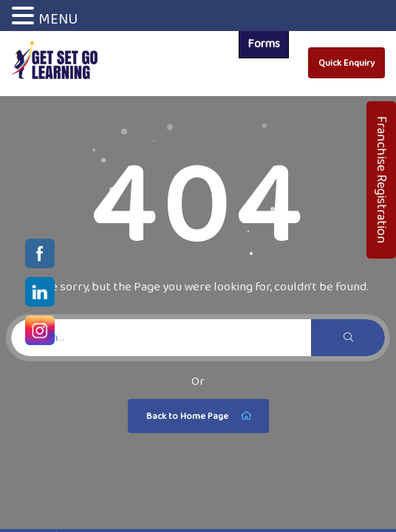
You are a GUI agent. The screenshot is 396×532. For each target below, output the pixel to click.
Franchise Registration (382, 180)
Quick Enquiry (346, 62)
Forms (264, 43)
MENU (58, 18)
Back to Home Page (200, 416)
